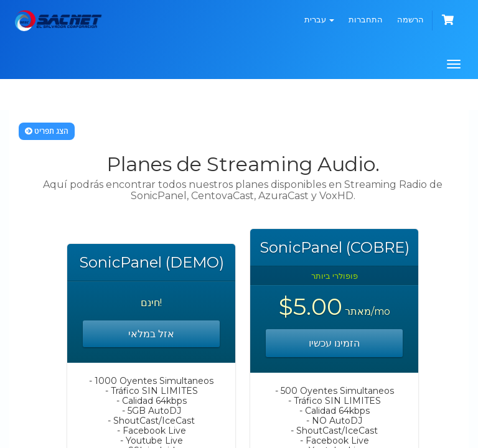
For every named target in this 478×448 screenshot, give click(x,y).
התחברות (366, 19)
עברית (319, 19)
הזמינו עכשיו (334, 343)
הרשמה (410, 19)
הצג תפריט (47, 131)
